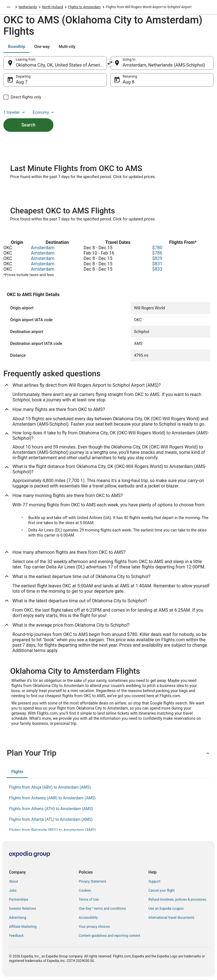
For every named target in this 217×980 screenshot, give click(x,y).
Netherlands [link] (28, 7)
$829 (157, 258)
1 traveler (15, 112)
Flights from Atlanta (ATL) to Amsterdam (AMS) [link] (51, 819)
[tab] (17, 47)
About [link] (14, 881)
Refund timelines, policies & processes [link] (177, 900)
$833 (157, 269)
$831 (157, 264)
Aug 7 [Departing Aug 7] (22, 82)
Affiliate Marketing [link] (23, 927)
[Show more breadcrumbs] (8, 7)
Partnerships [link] (19, 900)
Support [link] (154, 881)
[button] (108, 753)
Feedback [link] (16, 936)
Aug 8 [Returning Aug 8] (128, 82)
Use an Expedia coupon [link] (166, 909)
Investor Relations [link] (23, 909)
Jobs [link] (13, 891)
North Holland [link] (53, 7)
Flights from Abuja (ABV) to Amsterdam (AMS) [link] (50, 787)
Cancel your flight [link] (161, 891)
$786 (157, 253)
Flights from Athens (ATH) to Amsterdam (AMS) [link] (51, 809)
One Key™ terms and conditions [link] (102, 909)
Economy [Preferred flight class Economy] (44, 112)
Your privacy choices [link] (94, 927)
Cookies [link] (85, 891)
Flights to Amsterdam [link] (84, 7)
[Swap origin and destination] (110, 63)
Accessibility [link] (88, 918)
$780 (157, 248)
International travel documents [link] (171, 918)
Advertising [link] (18, 918)
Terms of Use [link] (89, 900)
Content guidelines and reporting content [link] (109, 936)
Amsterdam (43, 248)
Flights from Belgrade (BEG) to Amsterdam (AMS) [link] (53, 830)
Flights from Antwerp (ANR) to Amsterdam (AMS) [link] (52, 798)
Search (29, 125)
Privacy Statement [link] (93, 881)
